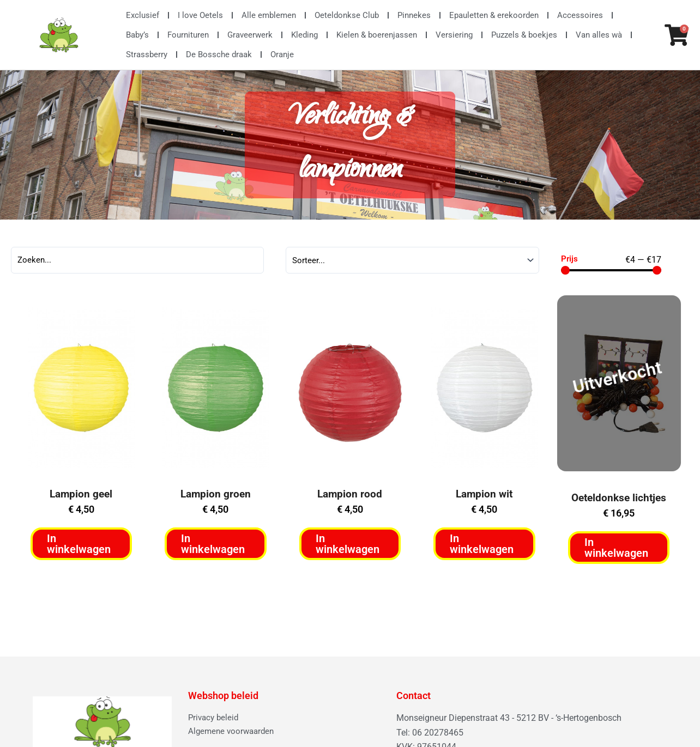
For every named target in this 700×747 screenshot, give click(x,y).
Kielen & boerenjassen (377, 35)
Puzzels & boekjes (524, 35)
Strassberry (147, 54)
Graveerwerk (250, 35)
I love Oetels (200, 15)
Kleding (304, 35)
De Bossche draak (219, 54)
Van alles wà (599, 35)
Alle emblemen (269, 15)
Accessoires (580, 15)
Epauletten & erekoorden (494, 15)
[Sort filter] (412, 262)
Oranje (282, 54)
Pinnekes (414, 15)
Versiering (454, 35)
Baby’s (137, 35)
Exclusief (143, 15)
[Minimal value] (611, 271)
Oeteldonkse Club (347, 15)
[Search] (137, 262)
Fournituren (188, 35)
